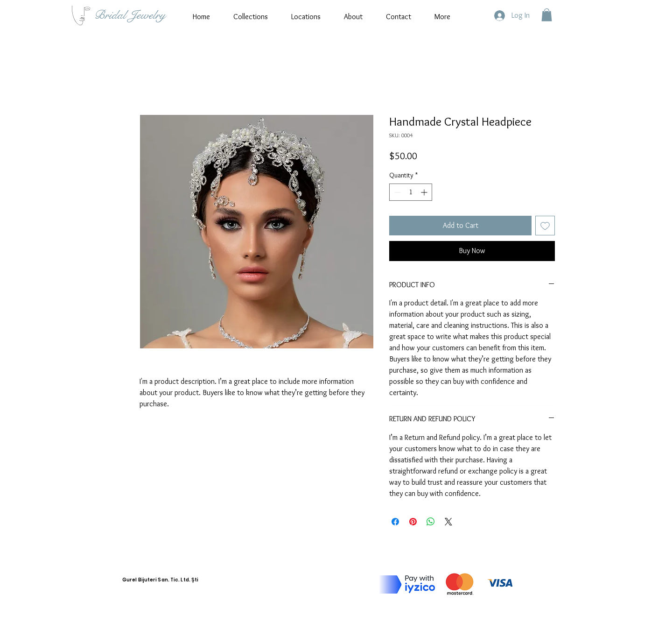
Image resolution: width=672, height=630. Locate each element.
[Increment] (425, 192)
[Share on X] (448, 522)
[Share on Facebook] (395, 522)
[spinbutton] (411, 192)
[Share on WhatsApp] (431, 522)
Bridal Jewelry (130, 15)
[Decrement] (396, 192)
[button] (547, 15)
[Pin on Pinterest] (413, 522)
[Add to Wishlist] (545, 226)
